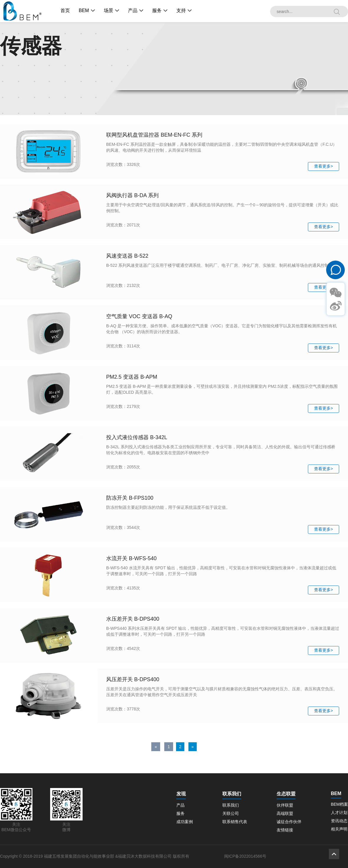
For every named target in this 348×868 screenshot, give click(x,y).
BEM (84, 10)
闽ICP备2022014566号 (245, 856)
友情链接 (285, 830)
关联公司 (231, 813)
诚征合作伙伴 (289, 822)
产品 (133, 10)
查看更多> (324, 166)
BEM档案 (339, 804)
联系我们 (231, 805)
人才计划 (339, 813)
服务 (157, 10)
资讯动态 (339, 821)
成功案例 (185, 822)
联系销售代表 (235, 822)
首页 (65, 10)
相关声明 (339, 829)
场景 (109, 10)
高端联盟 (285, 813)
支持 (181, 10)
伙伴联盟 (285, 805)
